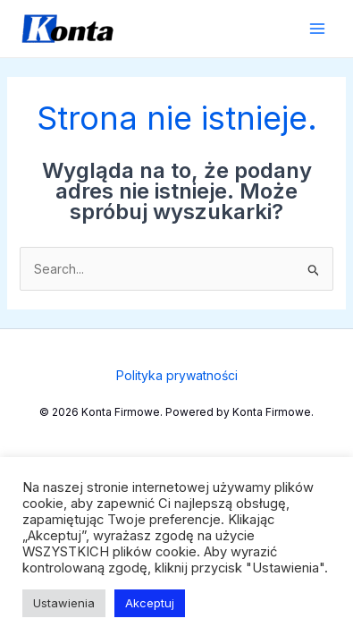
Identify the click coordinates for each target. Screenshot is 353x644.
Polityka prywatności (177, 375)
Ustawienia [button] (64, 603)
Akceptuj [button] (150, 603)
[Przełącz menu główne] (317, 29)
